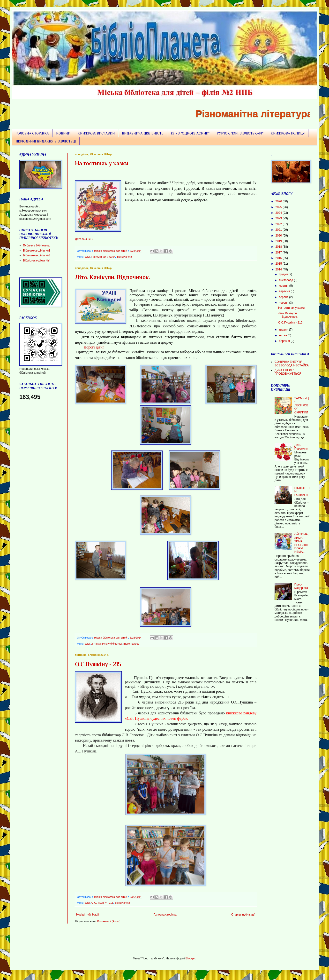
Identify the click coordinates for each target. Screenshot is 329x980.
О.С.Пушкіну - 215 (98, 664)
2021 (279, 230)
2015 (279, 264)
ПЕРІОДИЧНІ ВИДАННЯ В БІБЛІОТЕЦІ (46, 141)
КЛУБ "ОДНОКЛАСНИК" (190, 133)
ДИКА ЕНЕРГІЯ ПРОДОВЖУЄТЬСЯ (288, 372)
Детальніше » (84, 239)
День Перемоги (301, 447)
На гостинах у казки (102, 163)
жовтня (284, 286)
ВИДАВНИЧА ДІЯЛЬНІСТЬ (143, 133)
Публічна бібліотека (36, 245)
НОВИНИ (63, 133)
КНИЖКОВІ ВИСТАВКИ (96, 133)
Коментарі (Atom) (109, 921)
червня (284, 303)
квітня (283, 335)
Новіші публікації (88, 915)
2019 (279, 241)
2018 (279, 247)
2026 (279, 201)
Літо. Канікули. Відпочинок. (112, 277)
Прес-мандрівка (301, 586)
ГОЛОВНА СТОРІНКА (32, 133)
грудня (284, 274)
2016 (279, 258)
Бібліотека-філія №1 (37, 251)
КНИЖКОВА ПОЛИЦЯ (288, 133)
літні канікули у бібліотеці (107, 644)
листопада (286, 280)
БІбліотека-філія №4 (37, 261)
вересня (285, 291)
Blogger (191, 958)
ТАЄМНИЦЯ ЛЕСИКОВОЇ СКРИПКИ (302, 405)
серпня (284, 297)
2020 (279, 236)
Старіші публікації (243, 915)
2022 (279, 224)
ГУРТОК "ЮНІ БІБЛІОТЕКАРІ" (240, 133)
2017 (279, 253)
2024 (279, 213)
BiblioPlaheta (124, 257)
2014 (279, 269)
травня (284, 330)
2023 (279, 218)
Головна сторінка (165, 915)
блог (87, 257)
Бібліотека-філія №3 (37, 255)
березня (285, 341)
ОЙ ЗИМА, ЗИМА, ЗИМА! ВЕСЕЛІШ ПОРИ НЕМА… (302, 543)
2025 (279, 207)
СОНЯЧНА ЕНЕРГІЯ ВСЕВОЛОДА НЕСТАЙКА (292, 364)
